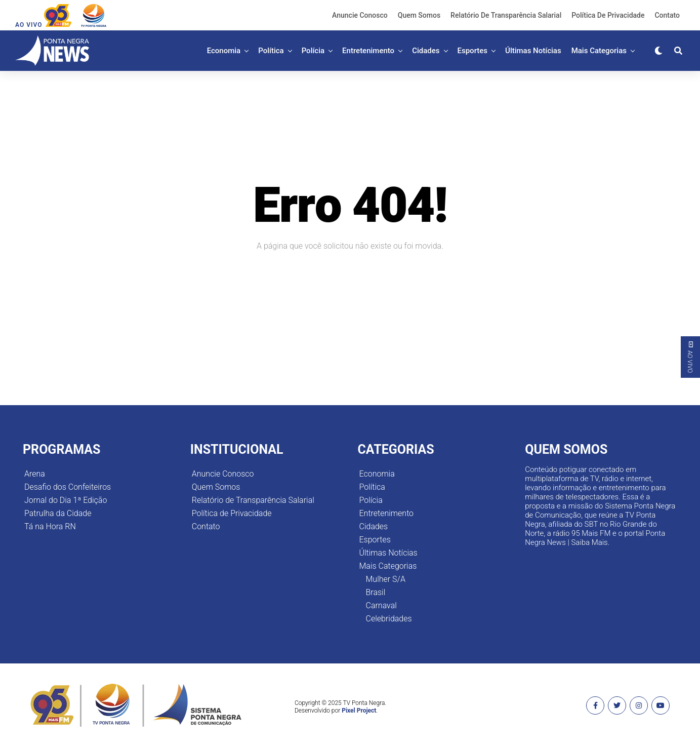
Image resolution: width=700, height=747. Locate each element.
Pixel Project (359, 711)
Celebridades (389, 619)
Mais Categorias (599, 51)
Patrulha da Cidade (58, 513)
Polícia (313, 51)
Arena (35, 474)
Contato (667, 15)
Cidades (426, 51)
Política (271, 51)
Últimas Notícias (533, 51)
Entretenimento (368, 51)
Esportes (473, 51)
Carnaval (381, 605)
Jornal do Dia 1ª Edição (66, 500)
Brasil (376, 592)
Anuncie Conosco (360, 15)
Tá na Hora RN (50, 526)
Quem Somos (419, 15)
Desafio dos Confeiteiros (68, 487)
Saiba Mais (589, 542)
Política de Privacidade (608, 15)
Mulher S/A (386, 579)
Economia (224, 51)
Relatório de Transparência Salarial (506, 15)
